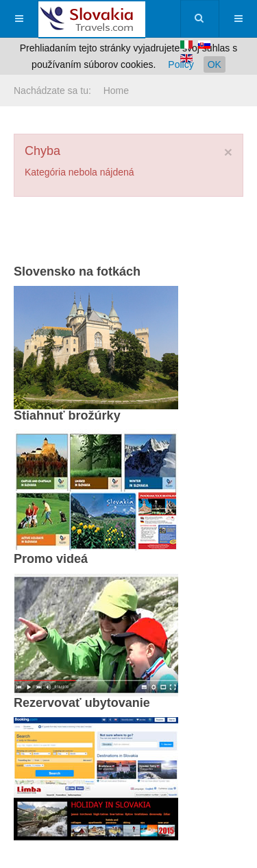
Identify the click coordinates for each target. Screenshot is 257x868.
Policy (181, 64)
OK (215, 64)
